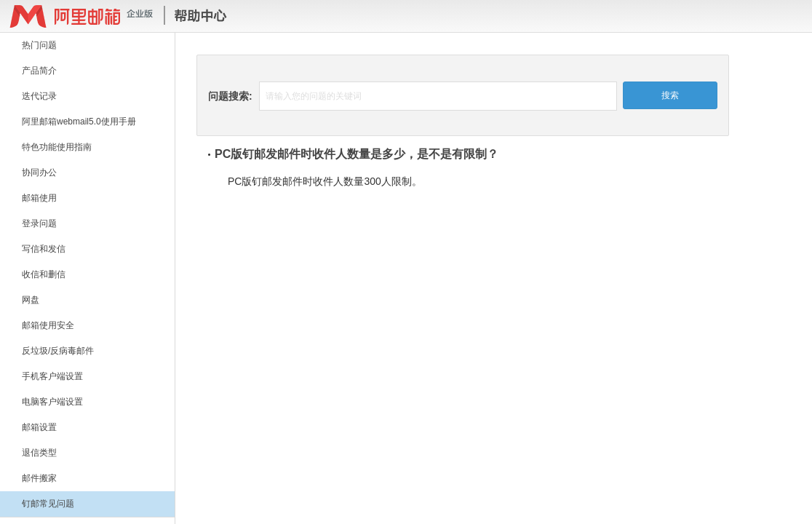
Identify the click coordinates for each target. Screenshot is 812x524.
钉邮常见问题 (48, 504)
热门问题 (39, 45)
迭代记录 (39, 96)
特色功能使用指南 (57, 147)
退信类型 (39, 453)
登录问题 (39, 223)
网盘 (31, 300)
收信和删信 (44, 274)
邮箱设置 (39, 427)
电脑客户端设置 (52, 402)
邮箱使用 (39, 198)
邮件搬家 (39, 478)
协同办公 (39, 172)
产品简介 (39, 71)
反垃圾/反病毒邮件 (58, 351)
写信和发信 (44, 249)
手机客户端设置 (52, 376)
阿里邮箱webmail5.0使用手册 (79, 122)
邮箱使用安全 (48, 325)
